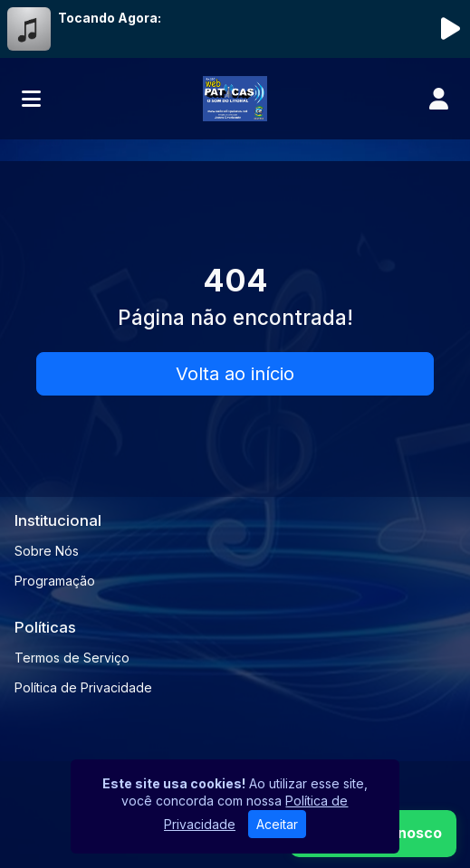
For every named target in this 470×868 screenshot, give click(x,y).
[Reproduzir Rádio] (450, 29)
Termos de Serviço (72, 658)
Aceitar (277, 824)
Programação (55, 581)
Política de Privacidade (83, 687)
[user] (439, 99)
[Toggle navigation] (31, 99)
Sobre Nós (47, 551)
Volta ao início (235, 374)
